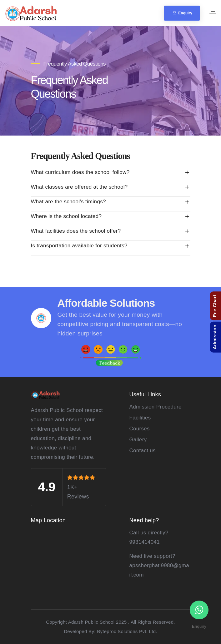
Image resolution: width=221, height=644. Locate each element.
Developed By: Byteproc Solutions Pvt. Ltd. (111, 631)
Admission (215, 337)
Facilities (140, 418)
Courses (140, 429)
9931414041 (145, 542)
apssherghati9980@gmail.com (159, 570)
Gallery (138, 440)
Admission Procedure (156, 407)
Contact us (143, 451)
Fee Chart (215, 306)
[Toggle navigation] (213, 13)
